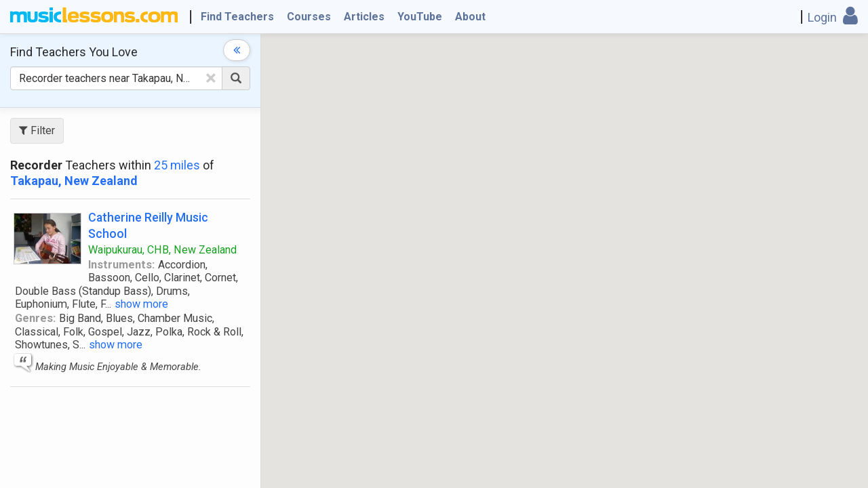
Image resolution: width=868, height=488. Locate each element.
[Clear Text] (211, 78)
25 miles (177, 165)
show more (141, 304)
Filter (37, 130)
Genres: (35, 318)
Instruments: (121, 265)
